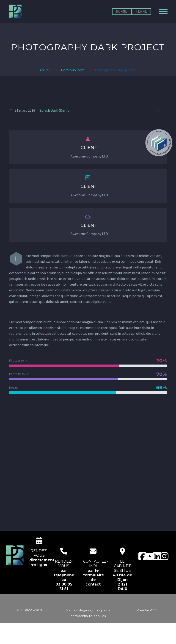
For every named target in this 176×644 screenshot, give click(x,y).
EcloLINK (97, 638)
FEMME (141, 12)
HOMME (122, 12)
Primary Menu (163, 11)
